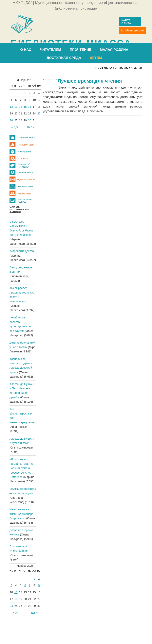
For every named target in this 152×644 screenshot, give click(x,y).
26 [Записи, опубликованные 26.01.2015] (11, 120)
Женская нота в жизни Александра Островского (21, 514)
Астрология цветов (22, 251)
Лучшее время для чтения (90, 81)
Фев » (31, 127)
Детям (96, 58)
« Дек (15, 127)
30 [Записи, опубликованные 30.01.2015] (30, 120)
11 (16, 592)
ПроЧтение (81, 50)
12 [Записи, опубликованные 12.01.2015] (11, 107)
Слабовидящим (133, 30)
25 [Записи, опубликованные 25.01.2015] (39, 113)
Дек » (34, 613)
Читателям (51, 50)
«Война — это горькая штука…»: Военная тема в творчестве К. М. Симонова (21, 468)
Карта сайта (126, 22)
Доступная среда (64, 58)
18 (16, 599)
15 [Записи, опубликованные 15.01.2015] (25, 107)
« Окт (16, 613)
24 (11, 606)
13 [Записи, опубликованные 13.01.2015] (16, 107)
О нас (26, 50)
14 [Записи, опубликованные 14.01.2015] (21, 107)
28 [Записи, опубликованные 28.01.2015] (21, 120)
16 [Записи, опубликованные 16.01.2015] (30, 107)
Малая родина (114, 50)
